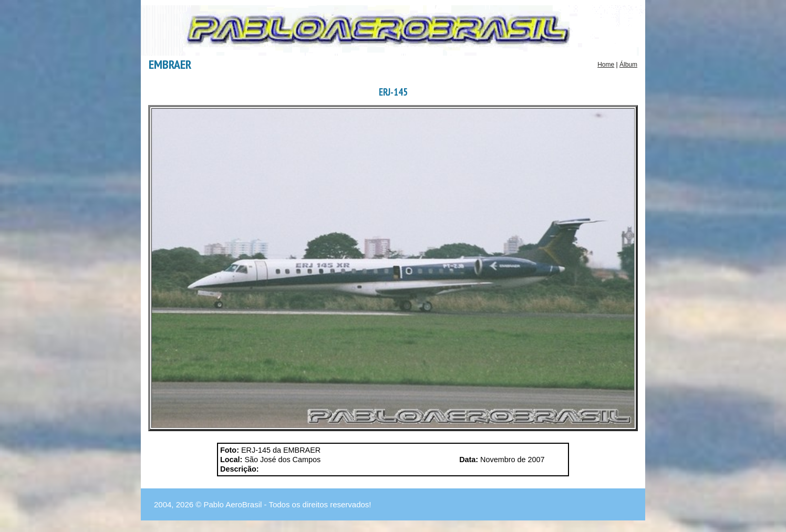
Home (606, 65)
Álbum (628, 65)
